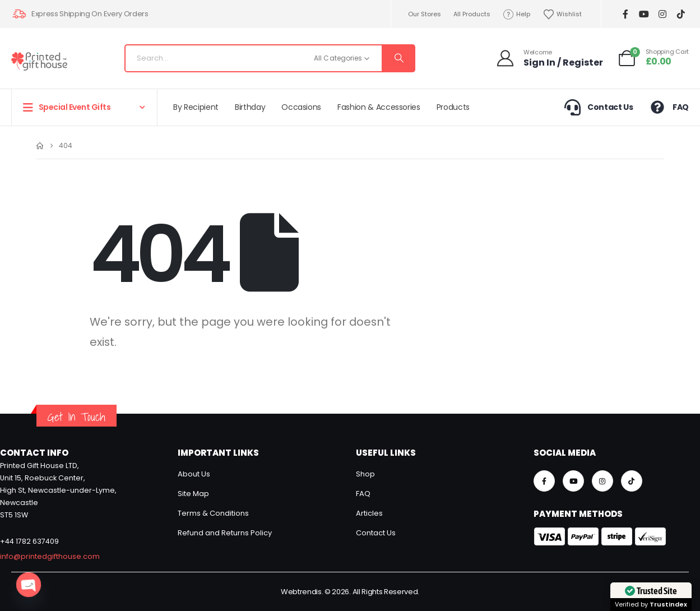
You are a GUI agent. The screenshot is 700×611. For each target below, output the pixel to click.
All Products (472, 14)
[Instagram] (662, 14)
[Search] (398, 58)
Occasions (301, 107)
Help (517, 14)
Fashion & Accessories (379, 107)
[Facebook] (625, 14)
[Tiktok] (681, 14)
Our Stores (425, 14)
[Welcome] (549, 58)
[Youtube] (644, 14)
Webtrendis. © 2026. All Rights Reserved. (350, 592)
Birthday (250, 107)
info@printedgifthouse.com (50, 556)
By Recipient (196, 107)
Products (453, 107)
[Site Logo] (39, 61)
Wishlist (562, 14)
